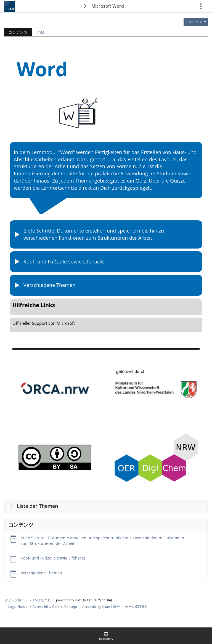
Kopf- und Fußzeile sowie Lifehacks (53, 558)
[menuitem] (106, 636)
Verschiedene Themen (41, 573)
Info (41, 32)
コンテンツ (18, 32)
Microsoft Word (108, 6)
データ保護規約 (137, 607)
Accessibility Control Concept (55, 607)
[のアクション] (196, 22)
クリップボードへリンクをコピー (30, 600)
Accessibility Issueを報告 (101, 607)
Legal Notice (18, 607)
